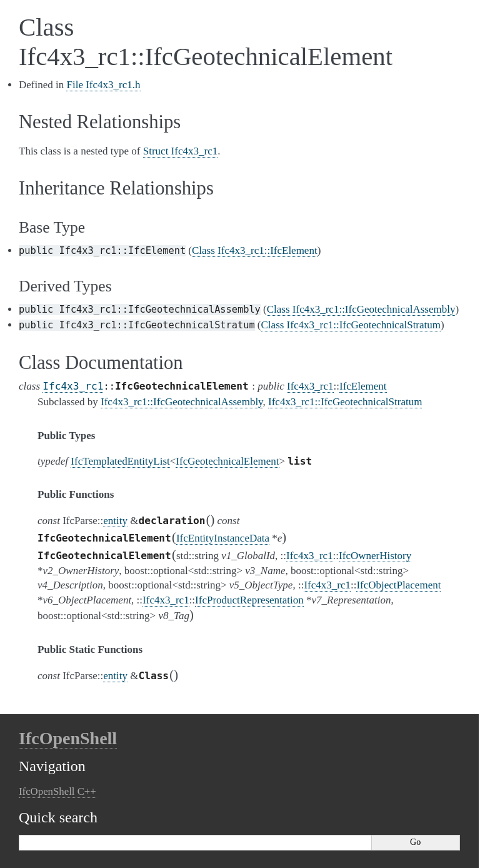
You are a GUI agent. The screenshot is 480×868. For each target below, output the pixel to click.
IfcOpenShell (68, 738)
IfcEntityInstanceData (223, 538)
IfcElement (363, 386)
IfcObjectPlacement (398, 585)
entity (115, 521)
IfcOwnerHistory (375, 556)
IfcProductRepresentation (249, 600)
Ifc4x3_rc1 (73, 386)
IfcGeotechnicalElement (227, 461)
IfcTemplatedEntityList (120, 461)
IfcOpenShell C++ (57, 791)
